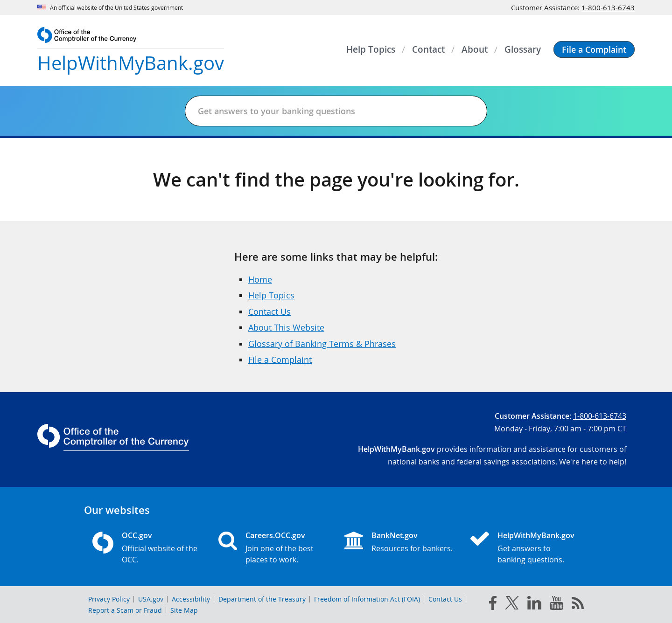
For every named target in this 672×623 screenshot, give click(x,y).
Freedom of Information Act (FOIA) (367, 599)
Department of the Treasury (262, 599)
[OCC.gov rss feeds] (578, 605)
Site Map (184, 610)
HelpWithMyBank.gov (536, 535)
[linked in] (534, 605)
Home (260, 279)
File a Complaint (280, 360)
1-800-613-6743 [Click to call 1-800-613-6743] (608, 7)
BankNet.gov (395, 535)
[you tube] (556, 605)
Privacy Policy (109, 599)
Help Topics (271, 295)
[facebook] (493, 605)
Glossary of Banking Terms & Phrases (322, 344)
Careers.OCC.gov (275, 535)
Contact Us (269, 311)
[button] (594, 49)
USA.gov (151, 599)
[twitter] (512, 605)
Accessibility (191, 599)
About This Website (286, 327)
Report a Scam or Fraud (125, 610)
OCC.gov (137, 535)
